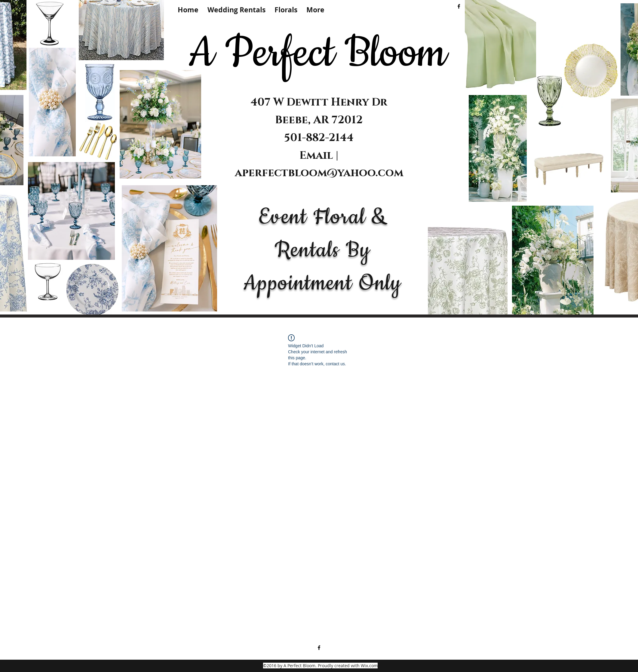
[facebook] (459, 6)
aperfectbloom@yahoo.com (319, 173)
